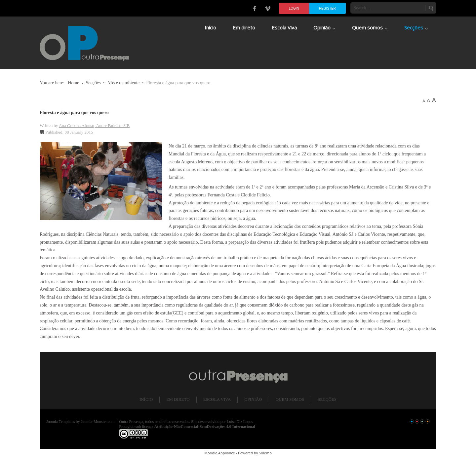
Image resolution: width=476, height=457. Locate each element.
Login (294, 8)
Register (327, 8)
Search (431, 8)
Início (146, 399)
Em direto (178, 399)
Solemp (265, 453)
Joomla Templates (61, 422)
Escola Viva (217, 399)
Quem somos (290, 399)
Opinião (253, 399)
